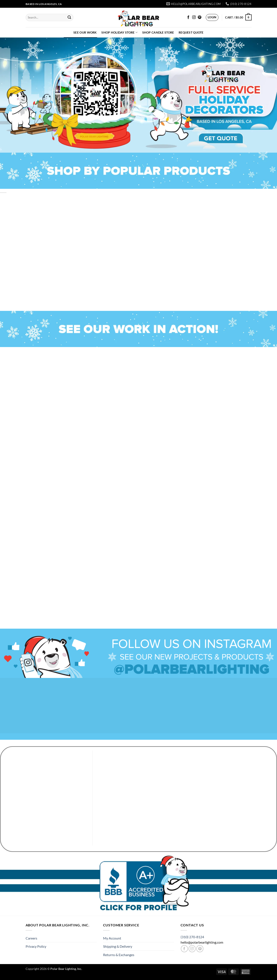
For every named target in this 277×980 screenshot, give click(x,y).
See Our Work (85, 32)
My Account (112, 938)
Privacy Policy (36, 946)
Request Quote (191, 32)
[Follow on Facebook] (188, 17)
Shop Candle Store (158, 32)
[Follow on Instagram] (194, 17)
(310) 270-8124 (192, 937)
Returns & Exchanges (119, 955)
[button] (212, 17)
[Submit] (70, 17)
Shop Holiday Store (119, 32)
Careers (31, 938)
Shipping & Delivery (118, 946)
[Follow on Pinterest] (200, 17)
